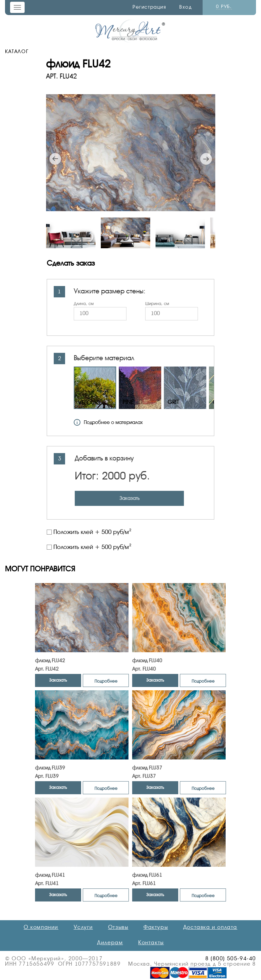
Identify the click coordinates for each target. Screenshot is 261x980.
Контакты (151, 943)
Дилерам (110, 943)
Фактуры (156, 927)
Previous (55, 159)
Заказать (129, 498)
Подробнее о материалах (108, 422)
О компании (41, 927)
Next (206, 159)
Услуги (83, 927)
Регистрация (150, 7)
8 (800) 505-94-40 (231, 959)
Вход (185, 7)
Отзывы (118, 927)
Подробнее (106, 681)
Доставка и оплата (210, 927)
